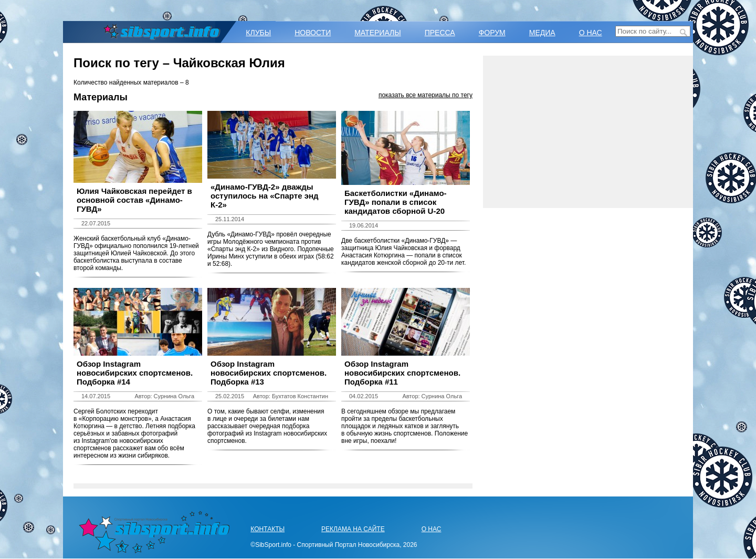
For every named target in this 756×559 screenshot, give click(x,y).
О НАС (591, 33)
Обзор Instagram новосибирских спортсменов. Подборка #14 (135, 373)
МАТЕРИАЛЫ (377, 33)
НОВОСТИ (313, 33)
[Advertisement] (588, 132)
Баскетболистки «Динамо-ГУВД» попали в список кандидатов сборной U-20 (396, 202)
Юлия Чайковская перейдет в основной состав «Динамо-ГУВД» (134, 200)
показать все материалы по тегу (426, 95)
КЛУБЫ (258, 33)
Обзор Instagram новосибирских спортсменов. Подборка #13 (269, 373)
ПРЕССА (440, 33)
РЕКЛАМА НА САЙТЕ (353, 529)
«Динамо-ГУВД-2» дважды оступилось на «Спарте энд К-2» (265, 196)
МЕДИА (542, 33)
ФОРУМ (492, 33)
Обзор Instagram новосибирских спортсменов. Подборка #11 (402, 373)
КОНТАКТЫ (267, 529)
